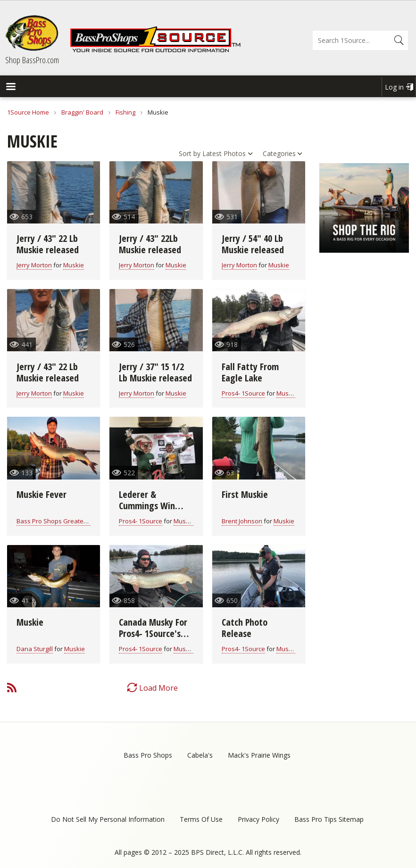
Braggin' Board (82, 112)
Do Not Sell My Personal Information (108, 819)
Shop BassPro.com (32, 60)
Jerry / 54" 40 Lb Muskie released (253, 244)
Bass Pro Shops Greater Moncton (64, 521)
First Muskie (245, 494)
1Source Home (28, 112)
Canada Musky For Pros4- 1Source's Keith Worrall (153, 633)
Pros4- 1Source (243, 393)
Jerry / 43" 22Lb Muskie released (150, 244)
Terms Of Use (201, 819)
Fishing (125, 112)
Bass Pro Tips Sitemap (329, 819)
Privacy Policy (258, 819)
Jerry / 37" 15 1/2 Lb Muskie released (155, 372)
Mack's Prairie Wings (259, 755)
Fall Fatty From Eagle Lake (250, 372)
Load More (158, 688)
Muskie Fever (42, 494)
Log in (394, 87)
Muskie (74, 265)
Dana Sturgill (35, 649)
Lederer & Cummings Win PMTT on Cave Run (154, 506)
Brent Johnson (242, 521)
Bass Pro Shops (148, 755)
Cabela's (200, 755)
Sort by (190, 153)
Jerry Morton (34, 265)
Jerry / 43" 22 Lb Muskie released (48, 244)
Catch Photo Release (245, 628)
